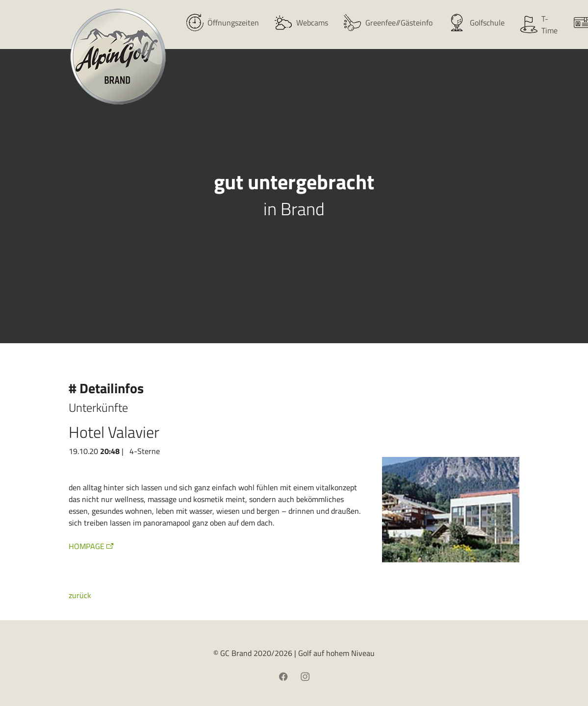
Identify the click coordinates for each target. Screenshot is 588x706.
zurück (80, 595)
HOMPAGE (87, 546)
